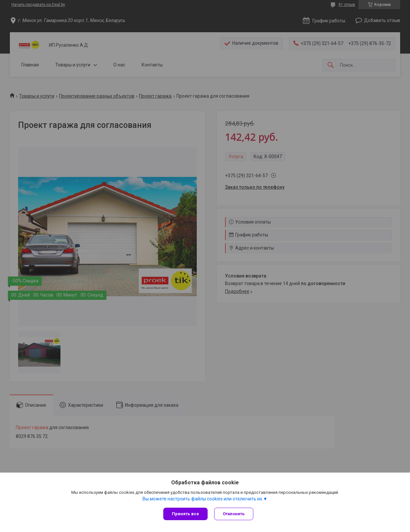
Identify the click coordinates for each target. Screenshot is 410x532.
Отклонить (234, 514)
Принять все (185, 514)
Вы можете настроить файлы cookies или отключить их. (203, 499)
